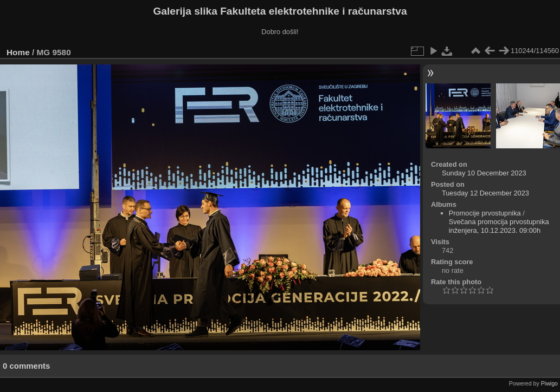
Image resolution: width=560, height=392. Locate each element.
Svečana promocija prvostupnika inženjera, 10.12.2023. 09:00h (499, 226)
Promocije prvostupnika (485, 213)
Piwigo (549, 383)
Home (18, 52)
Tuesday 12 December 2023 (485, 193)
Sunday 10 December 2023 (484, 173)
